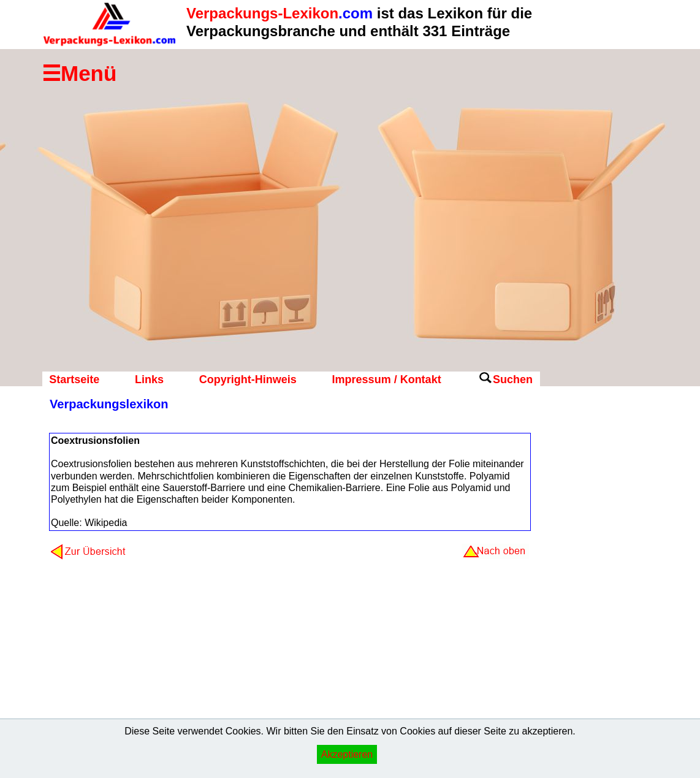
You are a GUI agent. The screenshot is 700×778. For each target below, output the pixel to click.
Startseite (74, 379)
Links (149, 379)
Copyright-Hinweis (248, 379)
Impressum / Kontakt (387, 379)
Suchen (513, 379)
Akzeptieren (347, 754)
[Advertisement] (589, 592)
